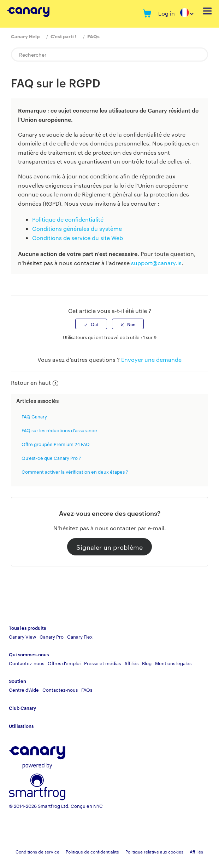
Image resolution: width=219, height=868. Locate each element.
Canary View (22, 636)
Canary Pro (52, 636)
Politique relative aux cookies (154, 851)
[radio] (91, 324)
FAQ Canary (34, 416)
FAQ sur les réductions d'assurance (59, 430)
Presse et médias (102, 663)
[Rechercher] (109, 55)
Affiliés (131, 663)
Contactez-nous (26, 663)
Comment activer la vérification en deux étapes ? (75, 472)
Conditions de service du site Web (78, 238)
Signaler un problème (109, 547)
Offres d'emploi (64, 663)
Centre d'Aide (24, 690)
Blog (147, 663)
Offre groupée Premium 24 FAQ (56, 444)
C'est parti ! (63, 36)
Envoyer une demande (151, 359)
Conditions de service (37, 851)
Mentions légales (173, 663)
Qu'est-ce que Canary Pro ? (51, 458)
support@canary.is (156, 263)
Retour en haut (35, 382)
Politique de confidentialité (68, 219)
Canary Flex (80, 636)
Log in (167, 13)
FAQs (93, 36)
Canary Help (25, 36)
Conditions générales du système (77, 229)
